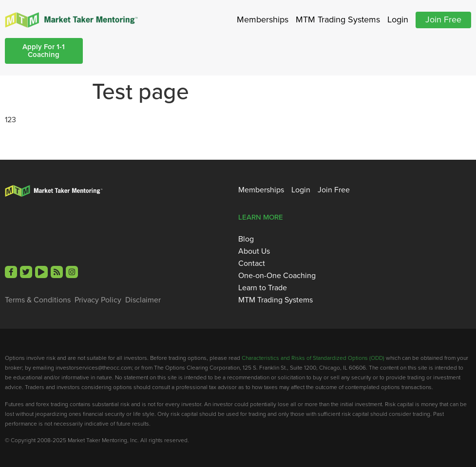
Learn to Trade (263, 288)
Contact (252, 263)
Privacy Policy (98, 300)
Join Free (443, 19)
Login (398, 19)
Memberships (263, 19)
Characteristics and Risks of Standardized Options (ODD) (313, 358)
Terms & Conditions (38, 300)
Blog (246, 239)
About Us (254, 251)
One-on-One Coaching (277, 276)
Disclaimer (143, 300)
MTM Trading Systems (338, 19)
